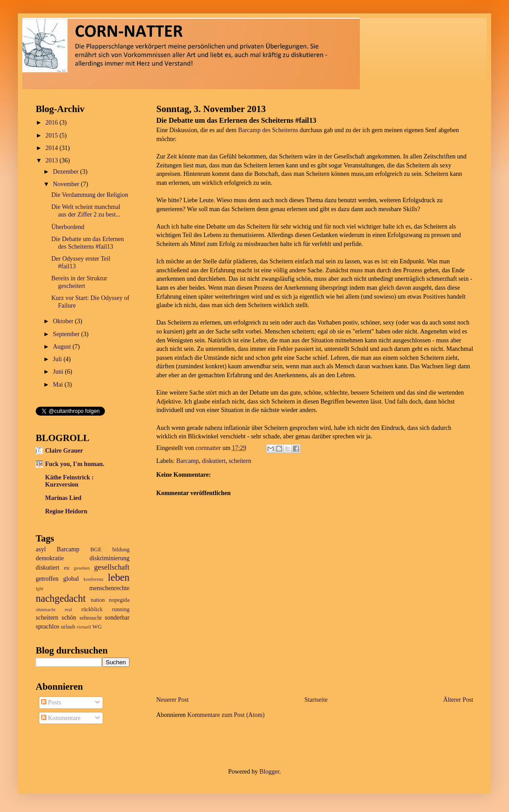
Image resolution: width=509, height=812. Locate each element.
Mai (58, 385)
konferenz (94, 579)
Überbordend (68, 227)
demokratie (50, 558)
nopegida (119, 600)
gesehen (82, 568)
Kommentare (61, 718)
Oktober (64, 321)
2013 (53, 160)
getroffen (47, 579)
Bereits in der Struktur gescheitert (79, 282)
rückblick (92, 609)
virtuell (84, 627)
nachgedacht (61, 598)
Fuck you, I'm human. (75, 464)
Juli (58, 359)
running (121, 609)
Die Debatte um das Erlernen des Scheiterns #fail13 (88, 243)
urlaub (68, 627)
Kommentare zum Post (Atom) (226, 715)
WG (97, 627)
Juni (59, 372)
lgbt (40, 588)
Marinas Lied (63, 498)
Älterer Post (458, 700)
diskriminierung (110, 558)
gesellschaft (112, 567)
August (63, 347)
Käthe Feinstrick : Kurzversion (69, 481)
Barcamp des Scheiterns (268, 130)
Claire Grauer (64, 451)
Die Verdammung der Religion (90, 195)
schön (69, 618)
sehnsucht (91, 618)
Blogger (269, 772)
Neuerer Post (173, 700)
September (67, 334)
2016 (53, 123)
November (67, 184)
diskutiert (214, 461)
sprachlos (48, 627)
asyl (41, 549)
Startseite (316, 700)
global (71, 579)
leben (119, 577)
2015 (53, 135)
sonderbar (117, 618)
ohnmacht (46, 609)
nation (98, 600)
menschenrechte (109, 588)
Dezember (66, 172)
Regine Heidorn (66, 511)
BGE (96, 550)
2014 (53, 148)
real (69, 609)
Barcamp (188, 461)
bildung (121, 550)
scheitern (240, 461)
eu (67, 568)
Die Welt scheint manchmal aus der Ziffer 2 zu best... (86, 211)
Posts (51, 702)
